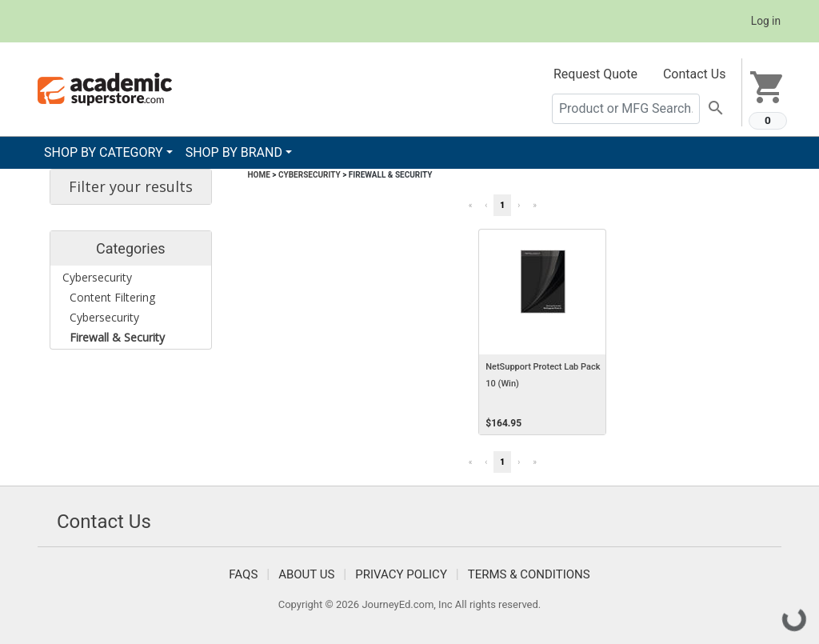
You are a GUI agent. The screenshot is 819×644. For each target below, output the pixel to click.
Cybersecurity (310, 175)
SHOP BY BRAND (234, 152)
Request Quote (595, 74)
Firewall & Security (391, 175)
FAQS (243, 574)
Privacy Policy (401, 574)
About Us (306, 574)
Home (259, 175)
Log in (766, 21)
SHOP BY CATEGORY (104, 152)
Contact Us (695, 74)
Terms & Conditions (529, 574)
